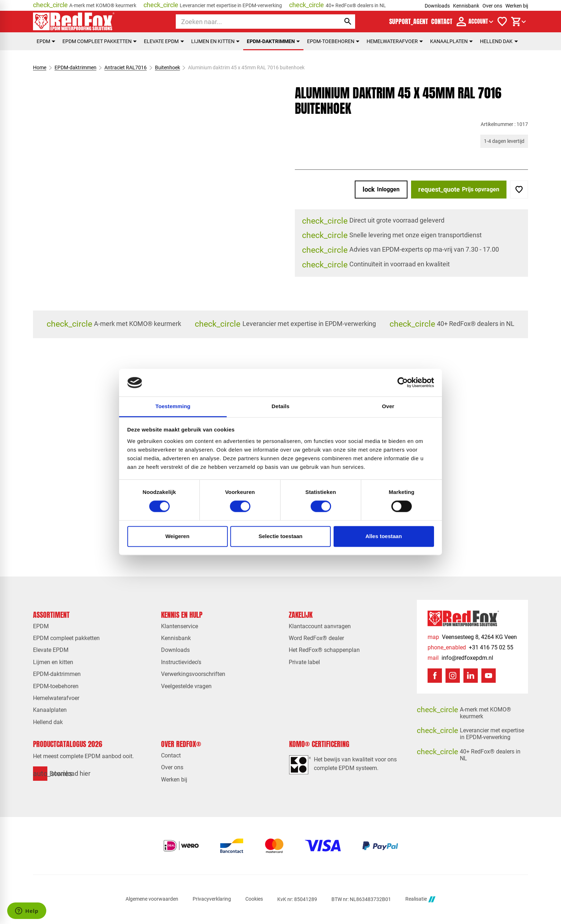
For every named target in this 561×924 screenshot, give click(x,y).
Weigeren (177, 536)
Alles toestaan (384, 536)
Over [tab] (388, 406)
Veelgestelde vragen (186, 686)
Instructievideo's (181, 662)
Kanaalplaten (451, 41)
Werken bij (517, 6)
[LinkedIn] (471, 676)
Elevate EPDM (164, 41)
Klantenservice (180, 626)
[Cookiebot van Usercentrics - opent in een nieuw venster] (403, 383)
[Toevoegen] (519, 190)
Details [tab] (280, 406)
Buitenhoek (168, 67)
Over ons (492, 6)
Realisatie (420, 899)
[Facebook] (435, 676)
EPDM (46, 41)
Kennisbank (466, 6)
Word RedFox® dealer (316, 638)
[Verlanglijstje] (502, 22)
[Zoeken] (252, 22)
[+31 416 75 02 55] (470, 647)
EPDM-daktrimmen (273, 41)
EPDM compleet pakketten (100, 41)
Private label (304, 662)
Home (40, 67)
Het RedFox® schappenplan (324, 650)
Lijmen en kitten (215, 41)
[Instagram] (453, 676)
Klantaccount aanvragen (320, 626)
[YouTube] (489, 676)
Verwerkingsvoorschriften (193, 674)
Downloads (437, 6)
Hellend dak (499, 41)
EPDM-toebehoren (333, 41)
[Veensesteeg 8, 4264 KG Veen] (472, 637)
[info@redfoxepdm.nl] (460, 658)
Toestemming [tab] (173, 406)
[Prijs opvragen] (459, 190)
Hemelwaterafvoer (395, 41)
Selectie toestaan (281, 536)
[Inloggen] (381, 190)
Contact (171, 755)
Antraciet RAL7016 (126, 67)
